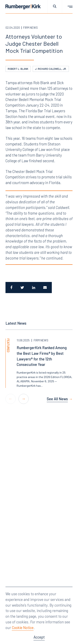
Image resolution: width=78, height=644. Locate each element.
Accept (39, 637)
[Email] (45, 288)
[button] (24, 399)
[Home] (23, 7)
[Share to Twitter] (22, 288)
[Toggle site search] (55, 7)
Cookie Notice (23, 628)
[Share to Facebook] (11, 288)
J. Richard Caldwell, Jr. (51, 69)
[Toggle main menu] (67, 7)
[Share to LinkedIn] (34, 288)
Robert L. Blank (18, 69)
